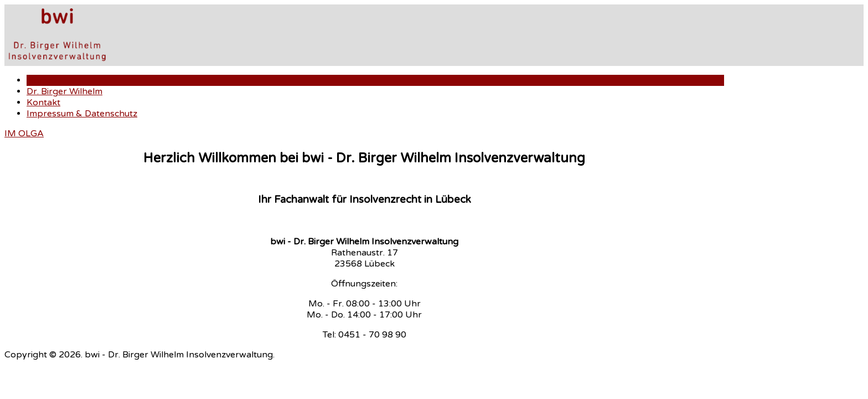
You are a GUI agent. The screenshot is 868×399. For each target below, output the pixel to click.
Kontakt (43, 103)
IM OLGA (24, 134)
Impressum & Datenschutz (82, 114)
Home (39, 80)
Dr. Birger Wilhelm (64, 91)
